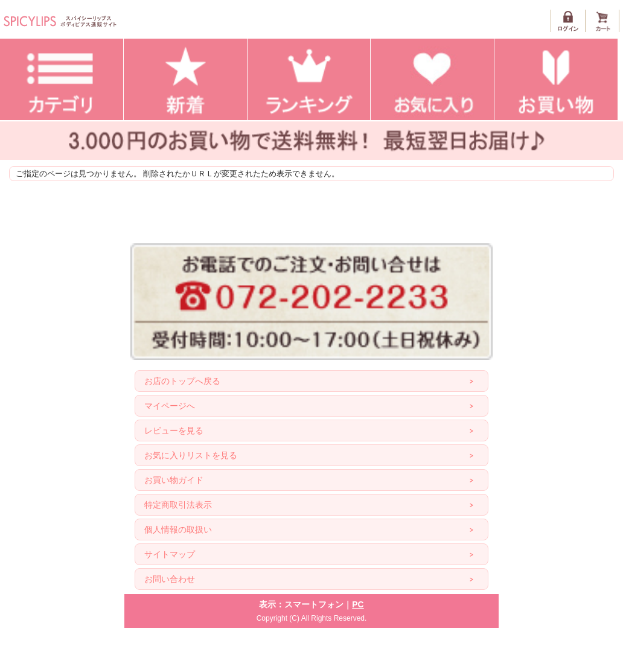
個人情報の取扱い (178, 530)
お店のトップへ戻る (182, 381)
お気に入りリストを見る (191, 455)
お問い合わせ (170, 579)
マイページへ (170, 406)
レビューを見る (174, 430)
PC (358, 604)
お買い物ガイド (174, 480)
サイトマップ (170, 554)
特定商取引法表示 (178, 505)
